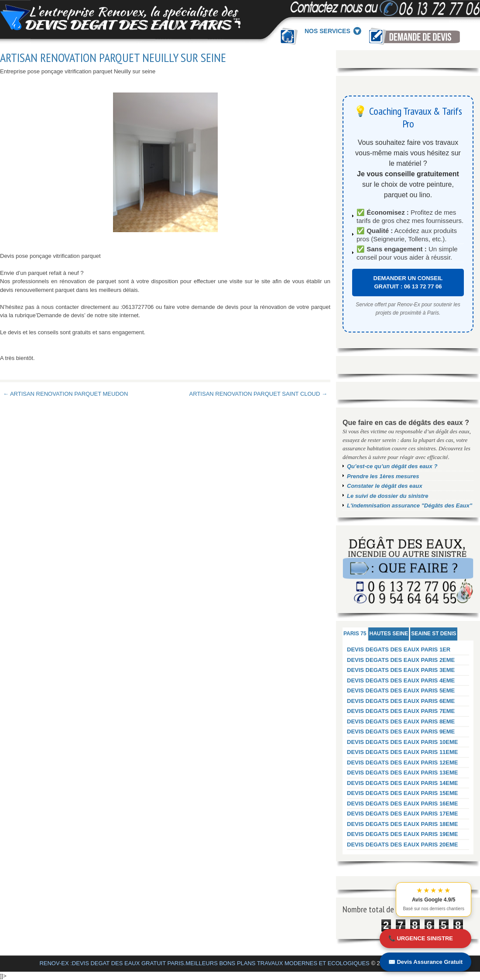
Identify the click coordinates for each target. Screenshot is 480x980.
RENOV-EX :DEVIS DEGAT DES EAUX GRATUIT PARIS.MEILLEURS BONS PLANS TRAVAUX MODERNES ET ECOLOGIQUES (204, 963)
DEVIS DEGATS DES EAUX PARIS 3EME (401, 670)
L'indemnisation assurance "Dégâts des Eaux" (410, 505)
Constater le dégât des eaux (385, 486)
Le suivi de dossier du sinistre (387, 496)
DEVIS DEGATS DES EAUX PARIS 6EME (401, 701)
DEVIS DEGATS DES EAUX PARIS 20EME (403, 845)
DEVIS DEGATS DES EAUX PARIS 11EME (403, 752)
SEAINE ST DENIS (434, 634)
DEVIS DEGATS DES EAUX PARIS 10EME (403, 742)
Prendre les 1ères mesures (383, 476)
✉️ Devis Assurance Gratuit (425, 962)
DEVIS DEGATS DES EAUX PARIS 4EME (401, 680)
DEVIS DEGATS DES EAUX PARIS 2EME (401, 660)
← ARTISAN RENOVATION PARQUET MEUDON (65, 394)
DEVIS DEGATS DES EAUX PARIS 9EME (401, 732)
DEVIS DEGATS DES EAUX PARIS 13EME (403, 773)
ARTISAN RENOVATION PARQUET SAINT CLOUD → (258, 394)
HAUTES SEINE (389, 634)
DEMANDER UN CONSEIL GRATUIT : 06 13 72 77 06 (408, 283)
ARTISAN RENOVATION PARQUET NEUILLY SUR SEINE (113, 58)
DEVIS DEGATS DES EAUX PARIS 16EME (403, 804)
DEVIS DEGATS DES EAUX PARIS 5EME (401, 690)
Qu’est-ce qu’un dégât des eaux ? (392, 466)
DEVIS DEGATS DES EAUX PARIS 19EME (403, 834)
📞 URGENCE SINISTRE (421, 938)
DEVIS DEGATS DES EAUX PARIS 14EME (403, 783)
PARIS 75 (355, 634)
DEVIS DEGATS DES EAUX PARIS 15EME (403, 793)
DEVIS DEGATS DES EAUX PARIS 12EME (403, 762)
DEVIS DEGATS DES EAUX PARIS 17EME (403, 814)
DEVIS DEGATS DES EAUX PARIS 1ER (399, 649)
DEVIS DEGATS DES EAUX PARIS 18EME (403, 824)
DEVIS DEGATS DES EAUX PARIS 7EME (401, 711)
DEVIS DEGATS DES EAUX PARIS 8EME (401, 721)
